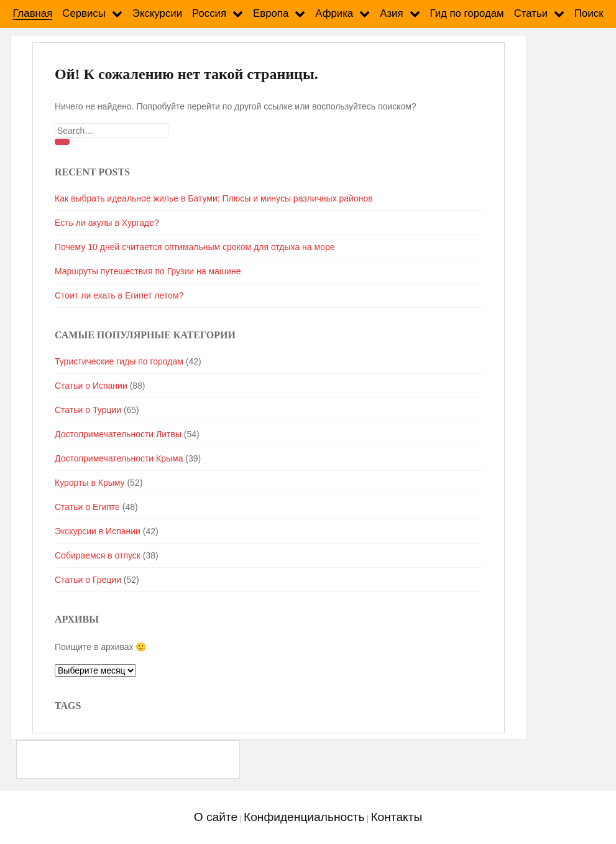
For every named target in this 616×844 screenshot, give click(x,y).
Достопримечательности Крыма (119, 458)
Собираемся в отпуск (98, 555)
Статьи (531, 13)
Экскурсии (157, 13)
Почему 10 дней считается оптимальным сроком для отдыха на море (195, 247)
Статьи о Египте (87, 507)
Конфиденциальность (304, 817)
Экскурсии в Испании (98, 531)
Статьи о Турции (88, 410)
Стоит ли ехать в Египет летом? (119, 295)
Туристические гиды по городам (119, 361)
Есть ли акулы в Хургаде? (107, 223)
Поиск (589, 13)
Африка (334, 13)
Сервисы (84, 13)
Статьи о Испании (91, 386)
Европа (271, 13)
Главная (32, 13)
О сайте (216, 817)
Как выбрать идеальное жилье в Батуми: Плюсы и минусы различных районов (214, 198)
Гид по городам (467, 13)
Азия (391, 13)
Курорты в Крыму (90, 483)
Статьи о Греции (88, 580)
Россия (209, 13)
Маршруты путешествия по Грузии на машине (148, 271)
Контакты (396, 817)
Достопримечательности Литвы (118, 434)
